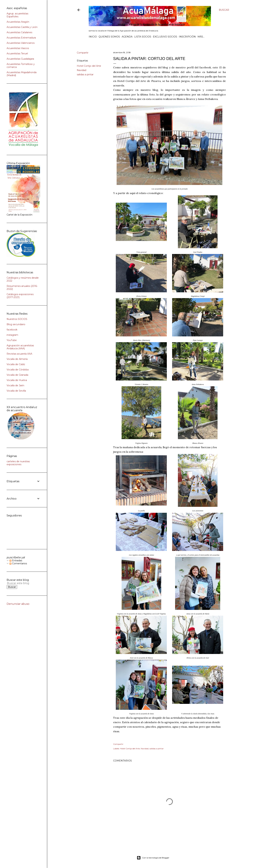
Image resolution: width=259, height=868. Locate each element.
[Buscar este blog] (19, 583)
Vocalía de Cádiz (16, 364)
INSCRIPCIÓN (187, 37)
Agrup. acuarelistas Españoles (17, 15)
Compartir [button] (83, 53)
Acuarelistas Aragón (18, 22)
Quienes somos (109, 37)
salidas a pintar (85, 74)
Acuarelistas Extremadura (21, 38)
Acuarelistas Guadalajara (20, 59)
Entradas (16, 561)
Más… (201, 37)
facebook (12, 330)
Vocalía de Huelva (17, 380)
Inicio (93, 37)
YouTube (12, 340)
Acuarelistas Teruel (17, 54)
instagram (12, 335)
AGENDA (127, 37)
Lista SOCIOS (143, 37)
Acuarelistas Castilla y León (22, 27)
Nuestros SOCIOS (17, 319)
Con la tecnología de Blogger (153, 858)
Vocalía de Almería (17, 359)
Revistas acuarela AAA (19, 354)
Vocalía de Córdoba (18, 370)
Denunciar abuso (18, 604)
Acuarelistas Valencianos (21, 43)
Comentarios (18, 563)
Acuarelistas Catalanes (19, 32)
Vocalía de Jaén (15, 385)
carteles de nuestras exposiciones (18, 463)
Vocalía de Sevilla (16, 391)
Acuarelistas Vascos (18, 48)
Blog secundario (16, 324)
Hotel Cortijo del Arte (89, 66)
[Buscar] (224, 10)
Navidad (82, 70)
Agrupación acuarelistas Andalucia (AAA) (20, 347)
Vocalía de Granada (17, 375)
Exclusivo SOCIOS (165, 37)
